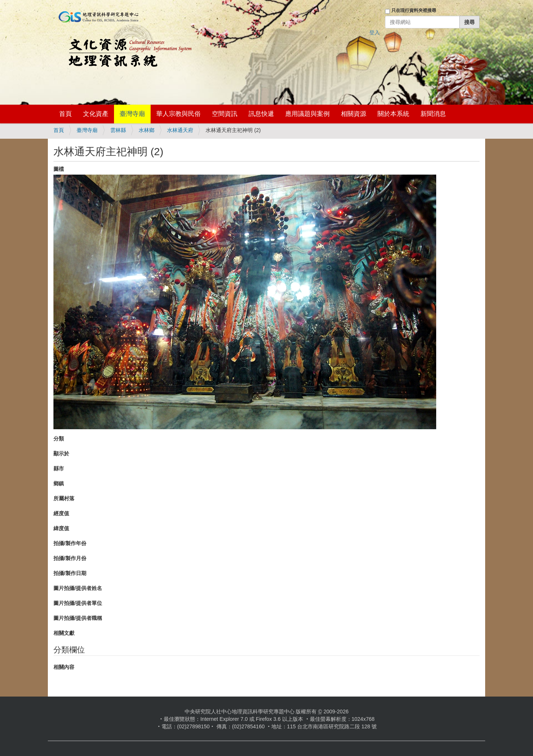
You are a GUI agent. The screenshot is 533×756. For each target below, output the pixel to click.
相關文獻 (64, 633)
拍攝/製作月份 (70, 558)
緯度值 (61, 528)
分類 (59, 439)
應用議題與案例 (307, 114)
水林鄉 (147, 130)
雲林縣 (118, 130)
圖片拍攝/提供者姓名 (78, 588)
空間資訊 (225, 114)
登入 (375, 33)
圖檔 (59, 169)
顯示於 (61, 454)
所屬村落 (64, 498)
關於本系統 (393, 114)
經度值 (61, 513)
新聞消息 (433, 114)
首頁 (65, 114)
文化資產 (96, 114)
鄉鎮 (59, 483)
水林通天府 (180, 130)
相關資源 (354, 114)
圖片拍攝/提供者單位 (78, 603)
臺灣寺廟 (132, 114)
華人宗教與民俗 (178, 114)
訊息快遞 (261, 114)
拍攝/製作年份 (70, 543)
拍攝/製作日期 (70, 573)
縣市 (59, 468)
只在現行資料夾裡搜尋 (414, 10)
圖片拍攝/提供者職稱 (78, 618)
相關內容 (64, 667)
